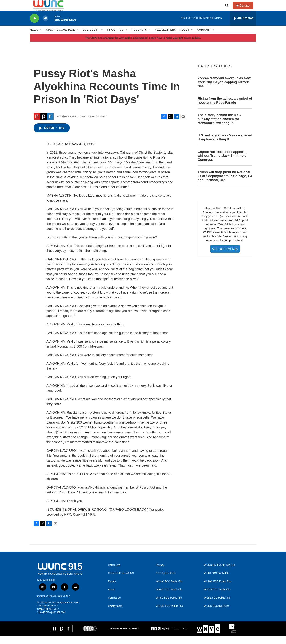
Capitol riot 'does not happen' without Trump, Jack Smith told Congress (222, 164)
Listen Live (114, 573)
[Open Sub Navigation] (41, 38)
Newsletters (165, 38)
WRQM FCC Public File (169, 614)
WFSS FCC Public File (169, 606)
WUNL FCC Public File (217, 606)
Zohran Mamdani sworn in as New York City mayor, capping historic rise (224, 90)
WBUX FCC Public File (169, 598)
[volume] (45, 27)
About (111, 598)
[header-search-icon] (229, 10)
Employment (115, 614)
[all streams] (243, 26)
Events (112, 590)
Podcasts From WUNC (121, 581)
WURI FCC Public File (217, 581)
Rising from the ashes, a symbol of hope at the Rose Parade (225, 109)
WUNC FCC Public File (169, 590)
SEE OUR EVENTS (225, 257)
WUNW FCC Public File (218, 590)
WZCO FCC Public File (217, 598)
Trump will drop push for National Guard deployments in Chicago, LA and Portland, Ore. (225, 184)
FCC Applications (166, 581)
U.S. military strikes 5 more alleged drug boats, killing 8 (225, 146)
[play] (34, 27)
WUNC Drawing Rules (217, 614)
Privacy (160, 573)
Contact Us (114, 606)
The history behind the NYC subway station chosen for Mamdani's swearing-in (219, 127)
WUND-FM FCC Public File (220, 573)
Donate (247, 10)
